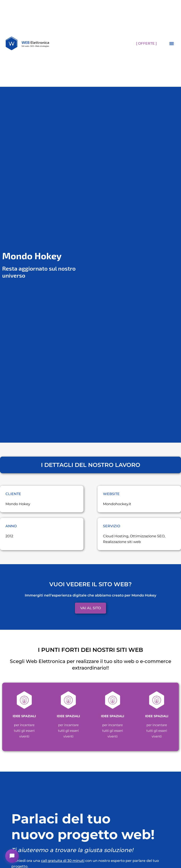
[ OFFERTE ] (146, 43)
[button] (172, 43)
